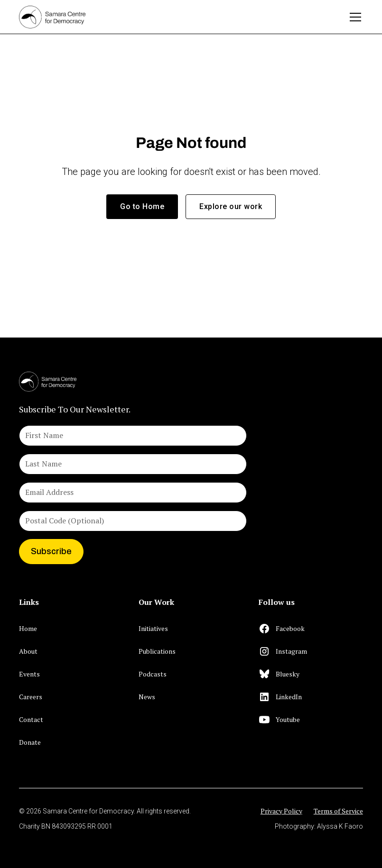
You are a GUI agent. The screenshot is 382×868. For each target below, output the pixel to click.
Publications (157, 651)
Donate (30, 742)
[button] (354, 17)
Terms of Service (338, 811)
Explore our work (231, 206)
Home (28, 628)
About (28, 651)
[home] (180, 17)
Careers (31, 697)
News (147, 697)
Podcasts (153, 674)
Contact (31, 719)
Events (29, 674)
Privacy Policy (281, 811)
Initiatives (153, 628)
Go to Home (142, 206)
